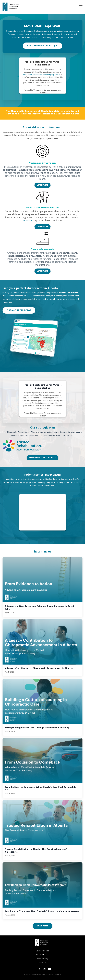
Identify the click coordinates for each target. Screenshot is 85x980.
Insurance (27, 220)
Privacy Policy (42, 959)
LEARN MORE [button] (43, 185)
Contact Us (42, 963)
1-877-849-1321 (43, 955)
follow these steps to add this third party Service (41, 75)
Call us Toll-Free (43, 951)
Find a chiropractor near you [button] (42, 46)
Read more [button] (42, 926)
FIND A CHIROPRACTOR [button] (19, 310)
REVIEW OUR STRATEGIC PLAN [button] (42, 458)
